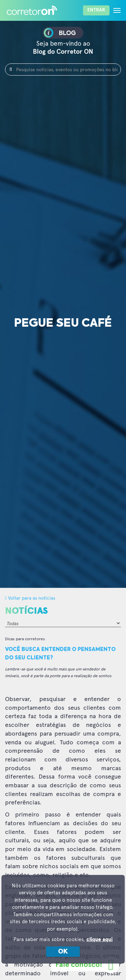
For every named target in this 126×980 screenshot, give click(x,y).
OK (63, 951)
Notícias (26, 611)
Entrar (96, 10)
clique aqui (99, 940)
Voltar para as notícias (30, 598)
